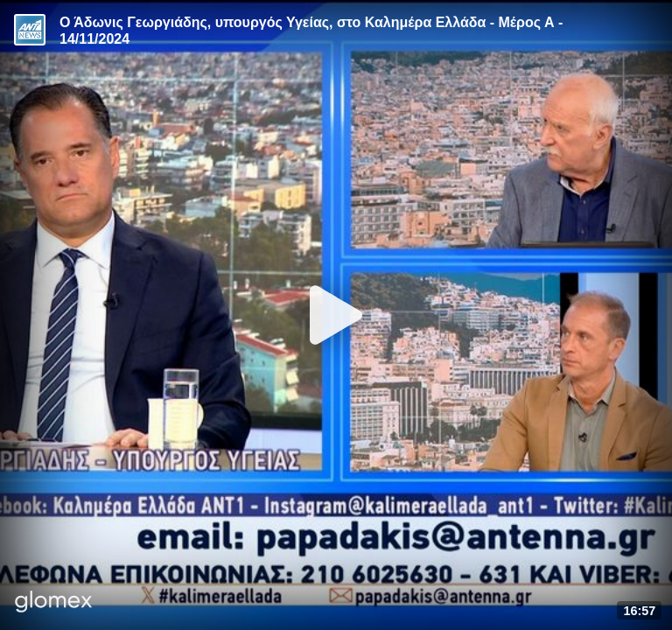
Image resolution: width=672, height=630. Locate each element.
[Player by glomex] (54, 603)
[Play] (336, 315)
